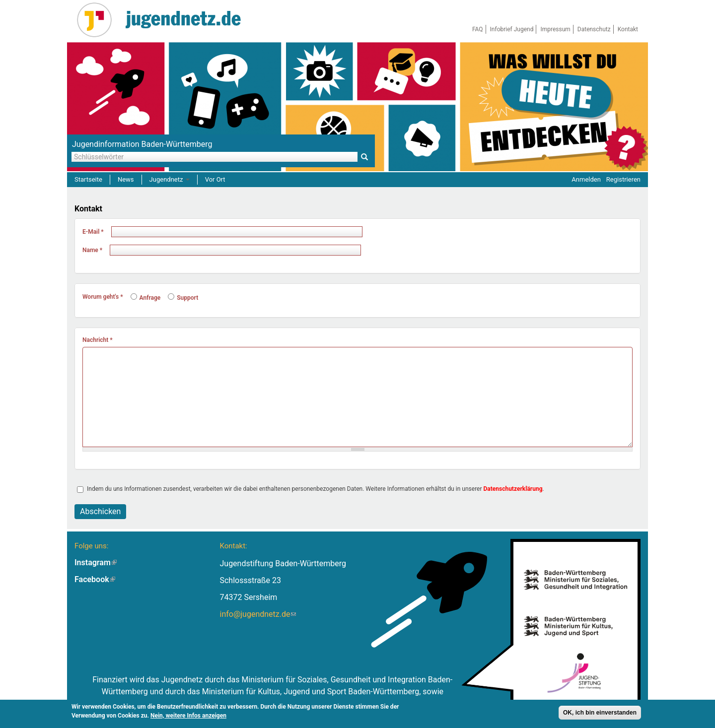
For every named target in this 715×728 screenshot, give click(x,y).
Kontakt (628, 29)
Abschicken (100, 511)
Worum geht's (103, 297)
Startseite (88, 179)
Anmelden (586, 179)
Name (92, 250)
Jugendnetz (170, 179)
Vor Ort (215, 179)
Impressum (555, 29)
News (126, 179)
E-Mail (93, 232)
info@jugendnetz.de (258, 614)
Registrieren (623, 179)
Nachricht (98, 340)
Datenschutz (594, 29)
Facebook (95, 579)
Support (183, 298)
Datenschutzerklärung (513, 489)
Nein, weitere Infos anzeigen (188, 716)
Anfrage (146, 298)
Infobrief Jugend (512, 29)
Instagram (96, 563)
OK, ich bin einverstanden (600, 713)
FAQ (478, 29)
